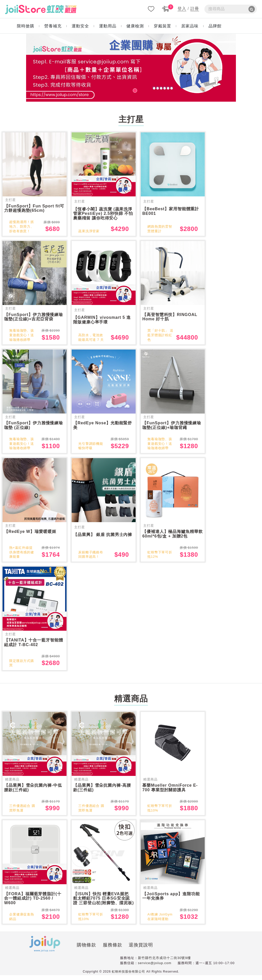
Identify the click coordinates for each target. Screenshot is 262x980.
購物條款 (67, 950)
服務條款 (93, 950)
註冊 (195, 9)
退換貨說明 (122, 950)
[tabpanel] (131, 68)
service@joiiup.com (155, 968)
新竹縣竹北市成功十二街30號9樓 (164, 963)
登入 (182, 9)
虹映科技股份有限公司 (128, 976)
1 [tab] (131, 90)
